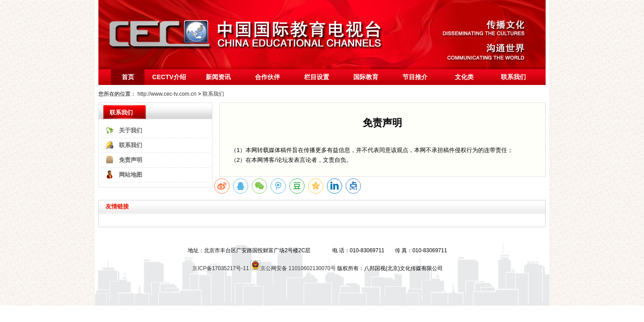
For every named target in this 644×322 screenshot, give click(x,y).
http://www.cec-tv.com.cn (167, 94)
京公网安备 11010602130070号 (293, 268)
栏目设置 (317, 77)
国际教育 (366, 77)
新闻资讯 (218, 77)
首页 (128, 77)
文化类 (464, 77)
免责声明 (131, 160)
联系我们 (513, 77)
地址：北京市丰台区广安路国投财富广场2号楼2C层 (249, 250)
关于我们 (131, 130)
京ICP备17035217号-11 (221, 268)
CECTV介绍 (169, 77)
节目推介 (415, 77)
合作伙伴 (267, 77)
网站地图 (131, 175)
